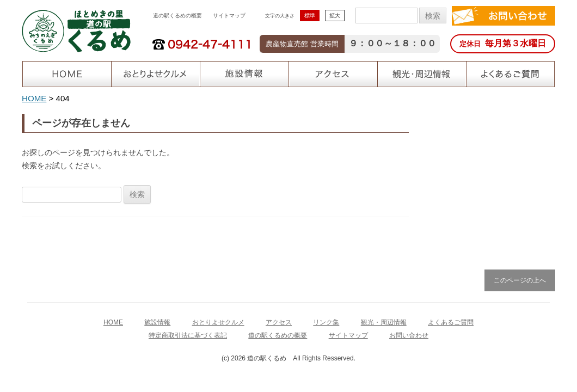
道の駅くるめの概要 (177, 16)
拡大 (335, 16)
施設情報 (157, 322)
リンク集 (326, 322)
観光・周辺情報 (384, 322)
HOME (34, 98)
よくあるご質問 (451, 322)
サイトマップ (229, 16)
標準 (310, 16)
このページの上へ (520, 280)
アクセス (279, 322)
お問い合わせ (409, 335)
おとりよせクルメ (218, 322)
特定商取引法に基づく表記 (188, 335)
